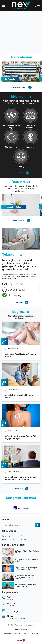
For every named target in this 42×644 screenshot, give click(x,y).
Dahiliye (24, 536)
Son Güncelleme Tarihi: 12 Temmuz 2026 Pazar (21, 634)
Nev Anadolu (10, 79)
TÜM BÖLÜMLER (18, 173)
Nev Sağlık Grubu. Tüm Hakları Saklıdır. (21, 625)
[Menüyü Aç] (3, 6)
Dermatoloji (6, 536)
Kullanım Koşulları (21, 629)
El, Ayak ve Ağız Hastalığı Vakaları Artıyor (20, 355)
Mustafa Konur (13, 348)
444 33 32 (10, 599)
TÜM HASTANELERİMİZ (19, 87)
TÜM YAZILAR (19, 489)
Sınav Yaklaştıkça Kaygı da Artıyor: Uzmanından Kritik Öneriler (21, 478)
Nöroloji (24, 540)
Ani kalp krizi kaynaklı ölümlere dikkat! (19, 396)
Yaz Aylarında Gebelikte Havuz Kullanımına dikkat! (26, 585)
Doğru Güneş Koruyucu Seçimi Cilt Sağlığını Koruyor (20, 437)
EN (38, 6)
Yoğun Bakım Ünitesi (13, 207)
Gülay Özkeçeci (13, 389)
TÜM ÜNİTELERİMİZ (19, 221)
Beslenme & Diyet (8, 540)
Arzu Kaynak (12, 430)
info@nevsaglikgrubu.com (16, 618)
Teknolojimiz (18, 302)
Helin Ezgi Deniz (13, 471)
